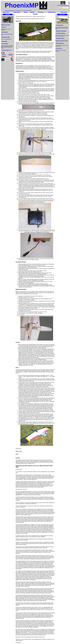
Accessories (41, 12)
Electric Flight (17, 12)
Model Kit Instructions (61, 31)
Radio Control (6, 12)
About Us (4, 27)
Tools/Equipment (52, 12)
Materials (32, 12)
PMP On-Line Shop (6, 25)
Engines (26, 12)
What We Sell (5, 32)
